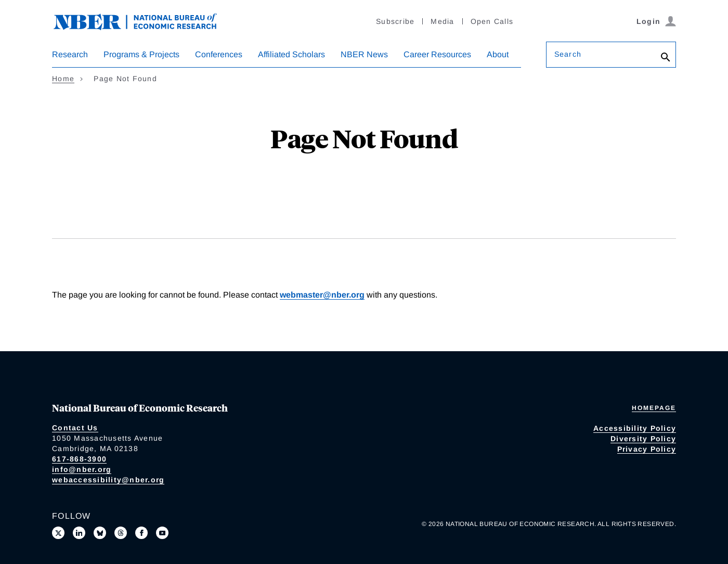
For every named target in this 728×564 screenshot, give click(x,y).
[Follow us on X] (58, 533)
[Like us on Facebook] (141, 533)
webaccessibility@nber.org (108, 480)
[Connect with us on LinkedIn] (79, 533)
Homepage (654, 408)
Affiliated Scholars (291, 54)
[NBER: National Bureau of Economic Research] (144, 21)
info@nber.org (82, 469)
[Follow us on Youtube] (162, 533)
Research (70, 54)
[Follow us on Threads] (121, 533)
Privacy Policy (647, 449)
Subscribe (395, 21)
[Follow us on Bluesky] (100, 533)
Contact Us (75, 428)
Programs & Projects (141, 54)
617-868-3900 (79, 459)
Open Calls (492, 21)
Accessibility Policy (635, 428)
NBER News (364, 54)
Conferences (219, 54)
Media (442, 21)
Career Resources (437, 54)
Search (568, 54)
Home (63, 79)
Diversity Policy (643, 439)
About (498, 54)
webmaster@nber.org (322, 295)
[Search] (666, 57)
